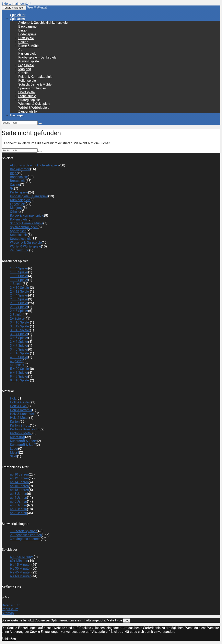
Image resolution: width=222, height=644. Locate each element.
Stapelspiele (27, 96)
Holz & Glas (18, 406)
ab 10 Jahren (19, 474)
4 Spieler (16, 361)
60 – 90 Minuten (22, 557)
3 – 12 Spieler (20, 326)
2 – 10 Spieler (20, 288)
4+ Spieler (17, 365)
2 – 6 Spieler (19, 303)
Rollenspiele (27, 81)
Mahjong (25, 69)
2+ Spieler (17, 319)
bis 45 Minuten (21, 572)
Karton (15, 422)
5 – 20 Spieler (20, 369)
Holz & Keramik (21, 410)
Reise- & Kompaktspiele (35, 77)
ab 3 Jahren (19, 494)
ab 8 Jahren (19, 513)
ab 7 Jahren (19, 509)
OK (127, 621)
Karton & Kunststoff (24, 429)
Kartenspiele (27, 54)
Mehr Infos (114, 620)
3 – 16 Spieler (20, 330)
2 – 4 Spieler (19, 295)
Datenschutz (11, 605)
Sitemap (8, 613)
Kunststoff (18, 437)
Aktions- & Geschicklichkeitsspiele (43, 23)
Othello (23, 73)
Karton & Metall (21, 433)
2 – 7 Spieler (19, 307)
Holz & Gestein (21, 402)
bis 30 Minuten (21, 569)
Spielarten (17, 19)
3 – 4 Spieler (19, 334)
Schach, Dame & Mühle (35, 84)
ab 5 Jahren (19, 501)
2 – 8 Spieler (19, 311)
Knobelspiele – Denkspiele (37, 57)
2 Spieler (16, 315)
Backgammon (28, 27)
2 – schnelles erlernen (26, 535)
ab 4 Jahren (19, 498)
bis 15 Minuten (21, 565)
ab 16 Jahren (19, 486)
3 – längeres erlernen (25, 539)
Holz (13, 398)
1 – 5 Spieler (19, 272)
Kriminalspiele (29, 61)
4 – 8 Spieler (19, 357)
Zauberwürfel (28, 111)
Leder (14, 449)
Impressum (10, 609)
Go (20, 50)
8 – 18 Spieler (20, 380)
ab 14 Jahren (19, 482)
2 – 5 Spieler (19, 299)
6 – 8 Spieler (19, 373)
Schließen (9, 639)
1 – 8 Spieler (19, 280)
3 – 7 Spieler (19, 346)
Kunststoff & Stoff (23, 445)
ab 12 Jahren (19, 478)
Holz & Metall (20, 418)
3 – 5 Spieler (19, 338)
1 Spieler (16, 284)
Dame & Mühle (29, 46)
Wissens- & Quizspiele (34, 104)
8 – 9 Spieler (19, 376)
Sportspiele (27, 92)
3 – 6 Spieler (19, 342)
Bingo (22, 30)
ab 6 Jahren (19, 505)
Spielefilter (18, 15)
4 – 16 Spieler (20, 353)
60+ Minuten (19, 561)
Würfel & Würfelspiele (34, 108)
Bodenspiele (27, 34)
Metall (14, 452)
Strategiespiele (29, 100)
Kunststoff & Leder (24, 441)
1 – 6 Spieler (19, 276)
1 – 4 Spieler (19, 268)
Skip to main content (16, 4)
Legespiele (26, 65)
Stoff (14, 456)
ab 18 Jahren (19, 490)
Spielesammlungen (32, 88)
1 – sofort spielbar (23, 531)
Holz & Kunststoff (23, 414)
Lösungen (17, 115)
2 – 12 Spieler (20, 292)
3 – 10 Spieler (20, 322)
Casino (23, 42)
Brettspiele (26, 38)
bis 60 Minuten (21, 576)
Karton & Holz (20, 425)
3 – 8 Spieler (19, 349)
